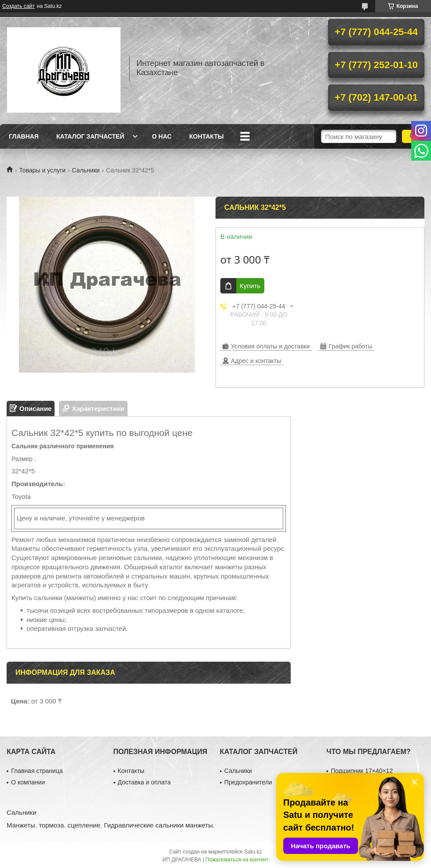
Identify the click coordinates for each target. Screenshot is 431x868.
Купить (250, 286)
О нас (162, 136)
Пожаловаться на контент (237, 860)
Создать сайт (18, 6)
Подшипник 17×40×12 (362, 771)
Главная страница (37, 771)
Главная (24, 136)
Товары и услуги (42, 170)
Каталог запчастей (90, 136)
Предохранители (248, 782)
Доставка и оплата (144, 782)
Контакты (206, 136)
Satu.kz (253, 852)
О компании (28, 782)
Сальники (86, 170)
